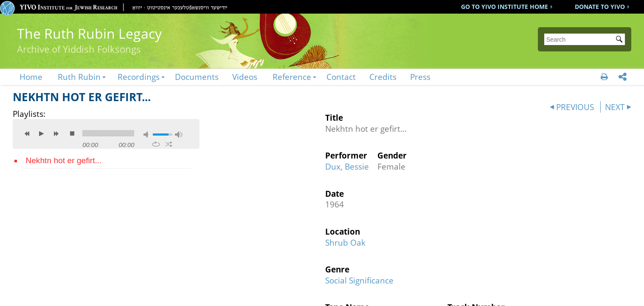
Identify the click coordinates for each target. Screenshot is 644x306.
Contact (341, 77)
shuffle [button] (169, 144)
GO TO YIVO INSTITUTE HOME (505, 7)
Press (420, 77)
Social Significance (359, 280)
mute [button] (147, 135)
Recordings (139, 77)
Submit (621, 40)
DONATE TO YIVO (600, 7)
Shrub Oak (345, 242)
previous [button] (27, 133)
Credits (383, 77)
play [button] (42, 133)
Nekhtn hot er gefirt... (63, 160)
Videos (245, 77)
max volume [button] (179, 135)
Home (31, 77)
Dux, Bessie (347, 166)
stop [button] (72, 133)
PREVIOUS (575, 107)
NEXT (615, 107)
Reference (292, 77)
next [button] (56, 133)
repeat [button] (156, 144)
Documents (197, 77)
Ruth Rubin (79, 77)
